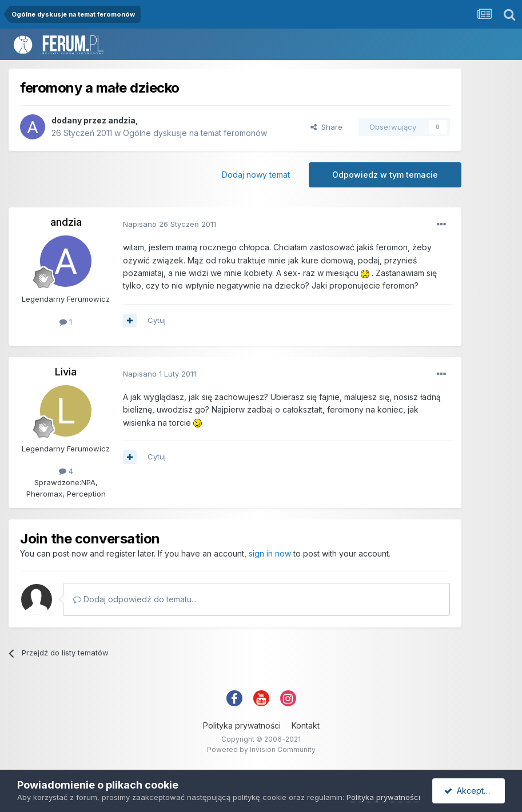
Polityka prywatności (242, 725)
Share (326, 127)
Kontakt (306, 725)
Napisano (170, 224)
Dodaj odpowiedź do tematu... (135, 599)
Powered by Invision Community (261, 749)
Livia (66, 372)
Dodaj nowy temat (256, 175)
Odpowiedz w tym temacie (385, 175)
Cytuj (157, 320)
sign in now (270, 553)
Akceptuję (469, 791)
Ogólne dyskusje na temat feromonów (195, 133)
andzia (122, 120)
